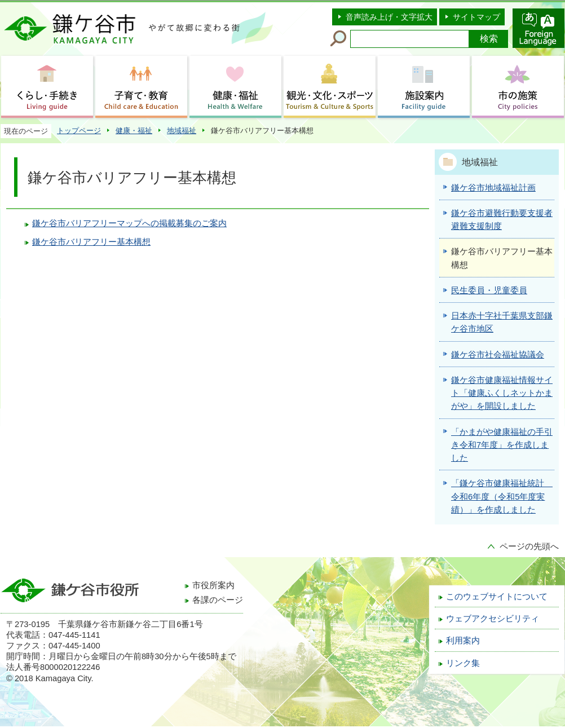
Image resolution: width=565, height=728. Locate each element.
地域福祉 (182, 131)
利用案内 (463, 641)
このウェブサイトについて (497, 597)
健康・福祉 (134, 131)
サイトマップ (476, 17)
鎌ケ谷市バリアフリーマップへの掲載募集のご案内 (129, 223)
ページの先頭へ (529, 546)
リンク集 (463, 663)
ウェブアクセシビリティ (493, 619)
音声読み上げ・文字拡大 (389, 17)
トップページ (79, 131)
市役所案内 (213, 585)
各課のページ (218, 600)
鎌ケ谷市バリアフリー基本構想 (91, 242)
